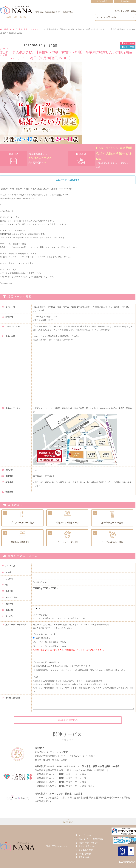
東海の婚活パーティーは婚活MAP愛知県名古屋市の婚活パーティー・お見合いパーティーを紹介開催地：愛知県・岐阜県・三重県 (65, 756)
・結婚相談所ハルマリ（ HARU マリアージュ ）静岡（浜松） (65, 786)
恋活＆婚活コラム (86, 846)
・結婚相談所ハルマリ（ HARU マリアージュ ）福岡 (60, 782)
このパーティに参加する (68, 180)
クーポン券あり (41, 615)
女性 (44, 583)
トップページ (84, 836)
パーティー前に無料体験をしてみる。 (50, 642)
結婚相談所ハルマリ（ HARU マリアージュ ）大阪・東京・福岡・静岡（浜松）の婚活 (77, 766)
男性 (36, 583)
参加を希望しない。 (43, 638)
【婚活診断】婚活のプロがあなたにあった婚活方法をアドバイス (62, 666)
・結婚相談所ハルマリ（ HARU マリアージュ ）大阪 (60, 778)
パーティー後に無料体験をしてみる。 (50, 646)
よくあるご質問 (85, 850)
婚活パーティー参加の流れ (90, 839)
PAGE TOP (68, 821)
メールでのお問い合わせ (116, 17)
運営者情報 (83, 857)
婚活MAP (39, 748)
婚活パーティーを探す (88, 843)
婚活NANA (7, 29)
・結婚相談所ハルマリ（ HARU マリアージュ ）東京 (60, 774)
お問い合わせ (84, 853)
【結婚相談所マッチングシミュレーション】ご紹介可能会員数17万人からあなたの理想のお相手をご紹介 (79, 670)
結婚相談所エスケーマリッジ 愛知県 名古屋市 (59, 794)
